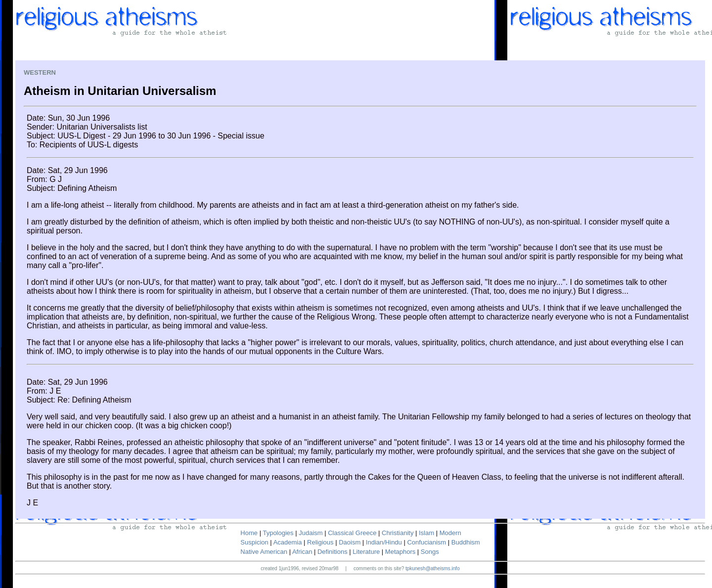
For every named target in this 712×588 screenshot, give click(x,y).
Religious (320, 542)
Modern (450, 533)
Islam (426, 533)
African (302, 552)
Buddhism (466, 542)
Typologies (278, 533)
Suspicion (254, 542)
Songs (430, 552)
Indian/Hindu (384, 542)
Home (249, 533)
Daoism (350, 542)
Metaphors (400, 552)
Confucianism (426, 542)
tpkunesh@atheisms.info (433, 568)
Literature (366, 552)
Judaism (311, 533)
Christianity (398, 533)
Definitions (333, 552)
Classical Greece (352, 533)
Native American (264, 552)
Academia (288, 542)
